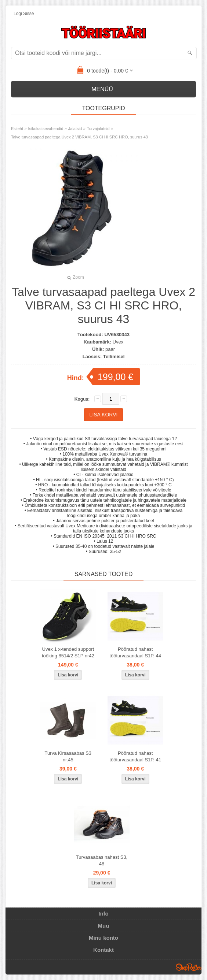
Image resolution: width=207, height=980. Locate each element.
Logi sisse (24, 14)
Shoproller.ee (189, 967)
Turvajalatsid (98, 129)
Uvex (118, 342)
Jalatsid (75, 129)
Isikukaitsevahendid (46, 129)
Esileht (17, 129)
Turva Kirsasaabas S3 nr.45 (68, 756)
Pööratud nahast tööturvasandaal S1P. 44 (135, 652)
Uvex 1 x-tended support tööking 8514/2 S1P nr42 (68, 652)
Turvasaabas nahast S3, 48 (102, 860)
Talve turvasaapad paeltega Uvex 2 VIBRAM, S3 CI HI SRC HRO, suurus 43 (79, 137)
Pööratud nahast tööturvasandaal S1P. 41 (135, 756)
